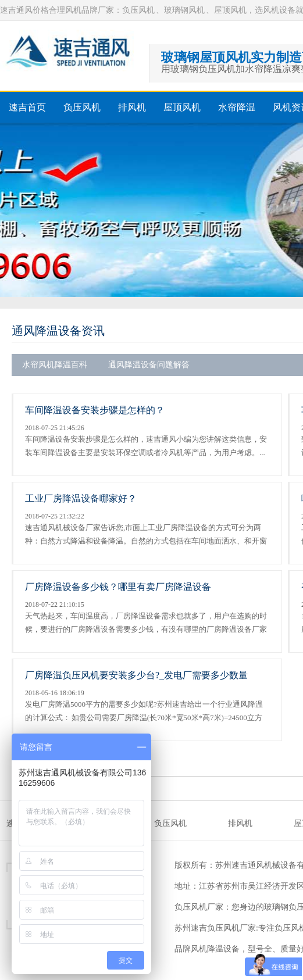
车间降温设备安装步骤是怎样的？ (95, 410)
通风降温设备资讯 (58, 331)
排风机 (132, 107)
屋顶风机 (182, 107)
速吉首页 (27, 107)
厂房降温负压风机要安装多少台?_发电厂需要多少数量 (136, 675)
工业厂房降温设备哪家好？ (81, 498)
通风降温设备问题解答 (149, 365)
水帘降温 (237, 107)
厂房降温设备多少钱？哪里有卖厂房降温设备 (118, 587)
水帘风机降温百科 (55, 365)
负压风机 (82, 107)
